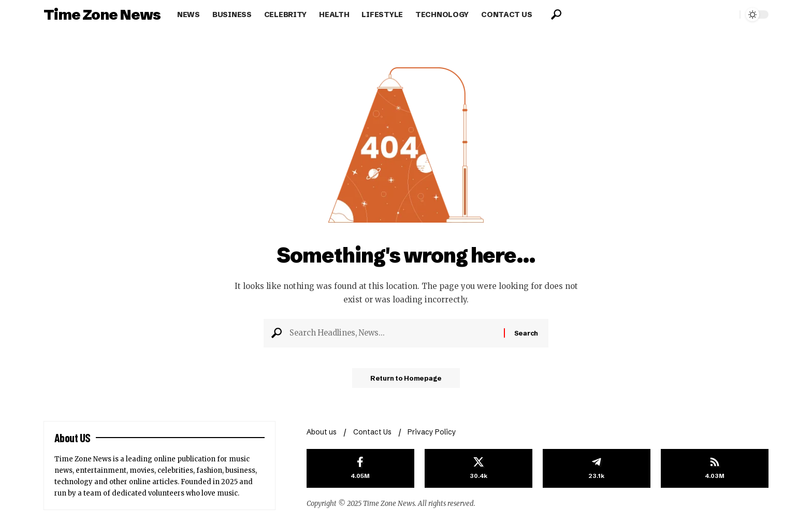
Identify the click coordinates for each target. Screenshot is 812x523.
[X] (479, 469)
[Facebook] (360, 469)
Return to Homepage (406, 381)
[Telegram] (597, 469)
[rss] (715, 469)
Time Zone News (102, 14)
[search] (556, 14)
